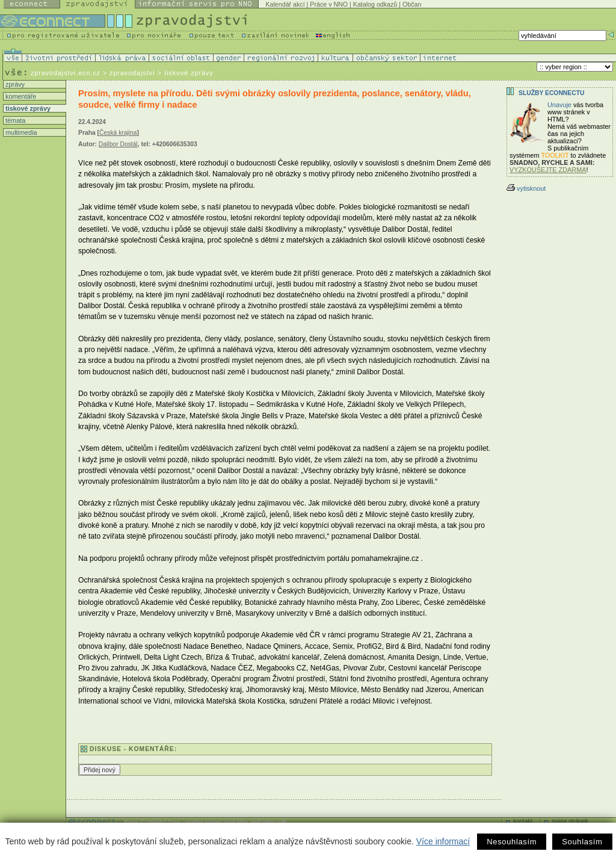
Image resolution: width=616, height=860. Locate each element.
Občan (412, 4)
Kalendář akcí (285, 4)
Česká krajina (118, 133)
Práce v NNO (329, 4)
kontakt (523, 821)
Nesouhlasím (512, 842)
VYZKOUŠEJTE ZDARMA (548, 170)
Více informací (443, 841)
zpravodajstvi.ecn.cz (66, 73)
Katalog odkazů (375, 4)
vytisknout (526, 188)
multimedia (20, 132)
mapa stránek (570, 821)
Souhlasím (582, 842)
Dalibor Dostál (118, 144)
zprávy (14, 84)
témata (14, 120)
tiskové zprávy (27, 108)
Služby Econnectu (551, 93)
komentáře (20, 96)
